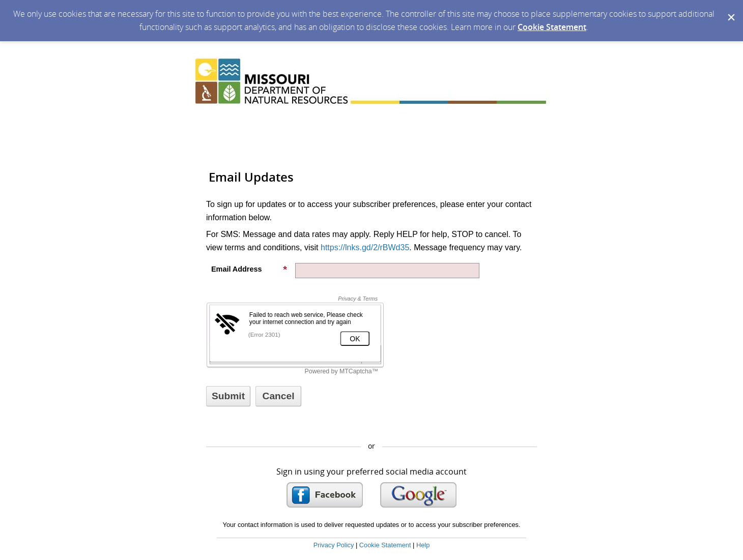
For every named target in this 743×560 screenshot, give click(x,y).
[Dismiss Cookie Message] (730, 10)
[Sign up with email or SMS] (228, 396)
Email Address (249, 269)
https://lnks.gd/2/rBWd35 (365, 247)
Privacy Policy (334, 545)
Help (423, 545)
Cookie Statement (552, 27)
